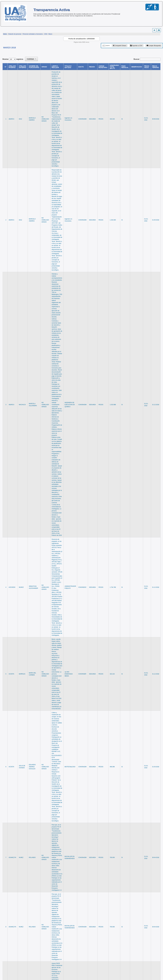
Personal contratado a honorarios (33, 34)
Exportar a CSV (136, 46)
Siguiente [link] (148, 948)
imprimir (108, 46)
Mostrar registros (13, 59)
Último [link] (157, 948)
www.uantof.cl (8, 971)
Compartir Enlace (120, 46)
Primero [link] (98, 948)
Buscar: (137, 59)
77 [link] (141, 948)
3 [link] (122, 948)
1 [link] (113, 948)
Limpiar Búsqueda (154, 46)
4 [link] (126, 948)
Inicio (5, 34)
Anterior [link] (107, 948)
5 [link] (130, 948)
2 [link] (117, 948)
